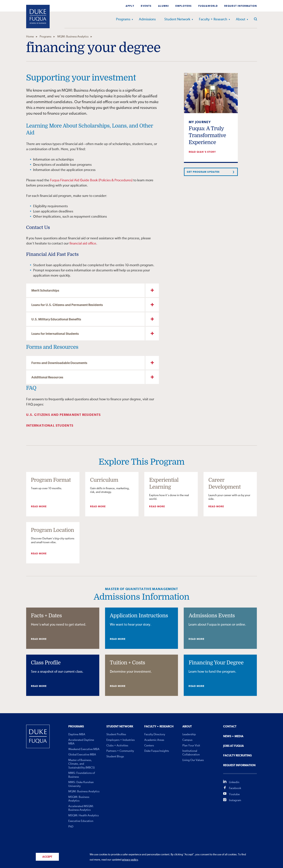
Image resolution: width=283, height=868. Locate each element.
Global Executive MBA (82, 755)
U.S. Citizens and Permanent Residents (63, 415)
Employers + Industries (121, 740)
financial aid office (83, 244)
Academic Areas (154, 740)
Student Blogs (115, 756)
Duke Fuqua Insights (157, 751)
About (241, 19)
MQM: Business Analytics (73, 37)
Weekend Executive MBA (84, 749)
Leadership (189, 734)
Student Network (177, 19)
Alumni (164, 6)
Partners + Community (120, 751)
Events (146, 6)
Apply (130, 6)
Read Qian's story (202, 152)
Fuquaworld (208, 6)
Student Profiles (116, 734)
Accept (47, 857)
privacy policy (130, 860)
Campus (187, 740)
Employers (184, 6)
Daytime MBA (77, 734)
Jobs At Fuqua (233, 746)
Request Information (241, 6)
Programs (123, 19)
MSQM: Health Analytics (83, 815)
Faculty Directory (155, 734)
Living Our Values (193, 760)
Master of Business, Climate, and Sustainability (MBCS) (81, 764)
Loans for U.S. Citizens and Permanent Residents (67, 305)
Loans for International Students (55, 334)
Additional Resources (47, 378)
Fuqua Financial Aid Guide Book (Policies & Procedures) (91, 180)
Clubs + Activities (117, 746)
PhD (71, 827)
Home (30, 37)
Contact (230, 727)
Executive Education (81, 821)
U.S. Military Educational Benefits (56, 320)
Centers (149, 746)
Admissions (147, 19)
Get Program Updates (203, 172)
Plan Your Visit (191, 746)
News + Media (233, 736)
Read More (39, 507)
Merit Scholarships (45, 291)
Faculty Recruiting (238, 756)
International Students (50, 426)
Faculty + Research (213, 19)
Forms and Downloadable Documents (59, 363)
